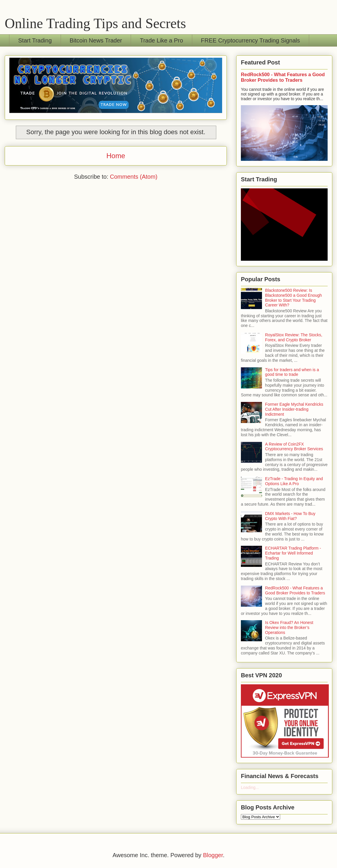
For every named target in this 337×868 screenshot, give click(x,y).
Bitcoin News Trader (96, 40)
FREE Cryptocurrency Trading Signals (251, 40)
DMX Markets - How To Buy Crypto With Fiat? (290, 516)
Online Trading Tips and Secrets (95, 23)
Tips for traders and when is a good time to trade (292, 372)
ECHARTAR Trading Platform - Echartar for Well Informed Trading (293, 553)
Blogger (213, 855)
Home (116, 156)
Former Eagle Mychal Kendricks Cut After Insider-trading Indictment (294, 409)
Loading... (250, 787)
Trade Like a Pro (161, 40)
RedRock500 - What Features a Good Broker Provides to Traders (283, 77)
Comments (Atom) (134, 177)
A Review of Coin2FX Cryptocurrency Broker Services (294, 447)
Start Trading (35, 40)
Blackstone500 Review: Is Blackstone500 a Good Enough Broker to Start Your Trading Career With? (294, 298)
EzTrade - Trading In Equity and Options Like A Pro (294, 481)
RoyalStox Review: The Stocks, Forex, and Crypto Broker (294, 337)
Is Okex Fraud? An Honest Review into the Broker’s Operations (289, 627)
